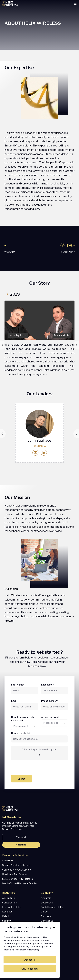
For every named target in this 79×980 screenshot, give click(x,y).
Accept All (30, 960)
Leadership (47, 903)
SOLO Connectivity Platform (18, 879)
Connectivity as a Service (17, 870)
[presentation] (33, 768)
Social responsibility (52, 907)
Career (45, 912)
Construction (10, 903)
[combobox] (13, 726)
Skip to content (0, 0)
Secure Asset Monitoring (16, 865)
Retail (5, 916)
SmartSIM (8, 861)
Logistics (7, 912)
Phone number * (50, 701)
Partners (46, 916)
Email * (15, 701)
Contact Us (47, 921)
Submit (21, 779)
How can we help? (21, 733)
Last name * (48, 685)
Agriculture (9, 898)
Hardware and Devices (15, 874)
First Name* (18, 685)
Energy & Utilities (12, 907)
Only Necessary (30, 969)
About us (46, 898)
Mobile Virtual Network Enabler (20, 883)
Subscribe (21, 845)
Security (7, 921)
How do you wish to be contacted (23, 719)
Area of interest (50, 717)
